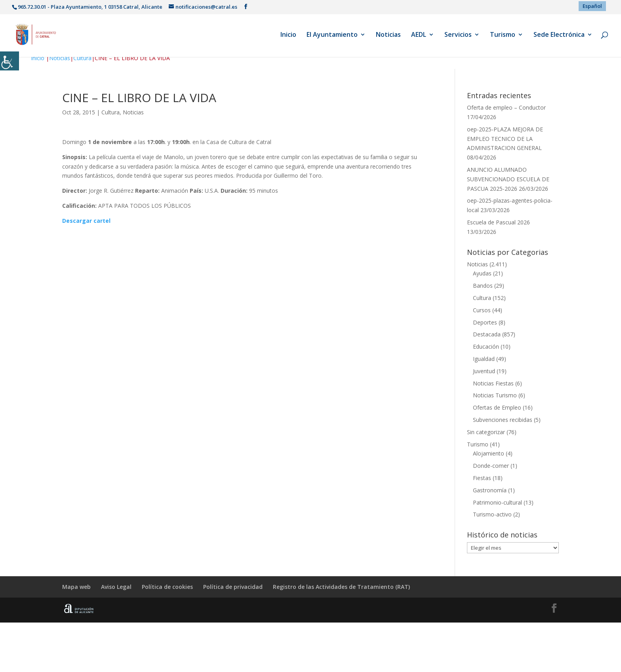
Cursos (482, 310)
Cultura (82, 58)
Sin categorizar (486, 432)
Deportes (485, 322)
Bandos (483, 286)
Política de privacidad (233, 587)
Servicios (458, 35)
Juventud (484, 371)
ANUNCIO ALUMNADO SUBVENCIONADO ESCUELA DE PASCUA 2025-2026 (508, 179)
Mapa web (76, 587)
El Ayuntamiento (332, 35)
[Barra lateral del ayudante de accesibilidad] (10, 61)
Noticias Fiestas (493, 383)
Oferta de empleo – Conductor (506, 107)
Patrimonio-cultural (497, 502)
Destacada (487, 334)
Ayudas (482, 273)
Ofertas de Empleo (497, 407)
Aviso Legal (116, 587)
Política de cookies (167, 587)
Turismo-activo (492, 514)
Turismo (503, 35)
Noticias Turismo (495, 395)
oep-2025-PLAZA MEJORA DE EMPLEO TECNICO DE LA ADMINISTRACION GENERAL (505, 139)
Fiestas (482, 478)
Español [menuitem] (592, 6)
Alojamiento (489, 453)
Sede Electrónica (559, 35)
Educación (486, 346)
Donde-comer (491, 466)
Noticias (388, 35)
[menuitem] (592, 6)
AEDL (419, 35)
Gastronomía (490, 490)
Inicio (288, 35)
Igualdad (484, 359)
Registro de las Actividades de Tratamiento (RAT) (341, 587)
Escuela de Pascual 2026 (498, 222)
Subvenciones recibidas (503, 420)
